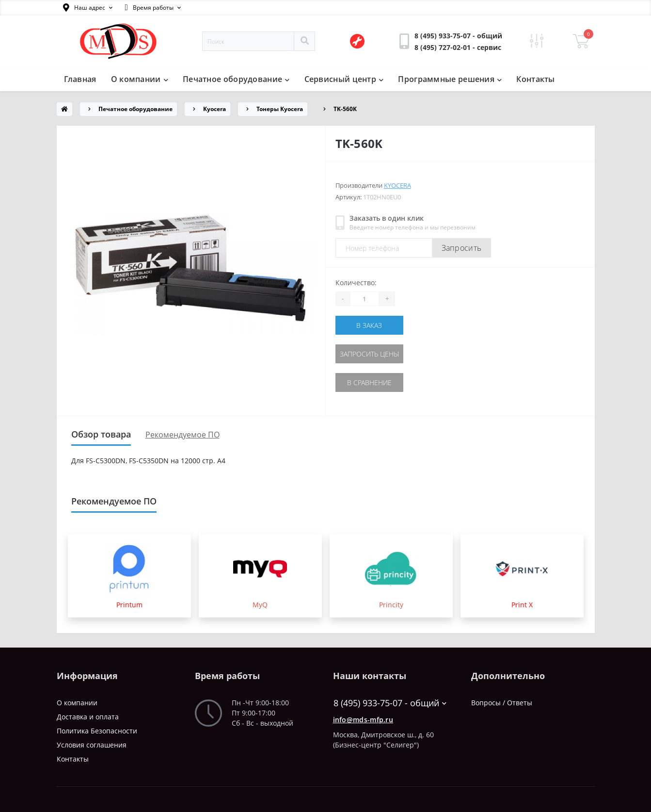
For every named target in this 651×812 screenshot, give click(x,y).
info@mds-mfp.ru (363, 720)
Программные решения (450, 79)
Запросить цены (369, 354)
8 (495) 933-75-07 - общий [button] (390, 703)
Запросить (462, 248)
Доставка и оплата (88, 717)
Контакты (535, 79)
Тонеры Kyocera (280, 109)
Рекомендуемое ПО (183, 435)
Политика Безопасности (97, 731)
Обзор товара (101, 434)
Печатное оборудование (236, 79)
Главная (80, 79)
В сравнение (369, 382)
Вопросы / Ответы (502, 703)
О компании (140, 79)
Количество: (356, 283)
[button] (88, 8)
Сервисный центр (344, 79)
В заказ (369, 325)
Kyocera (214, 109)
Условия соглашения (92, 745)
